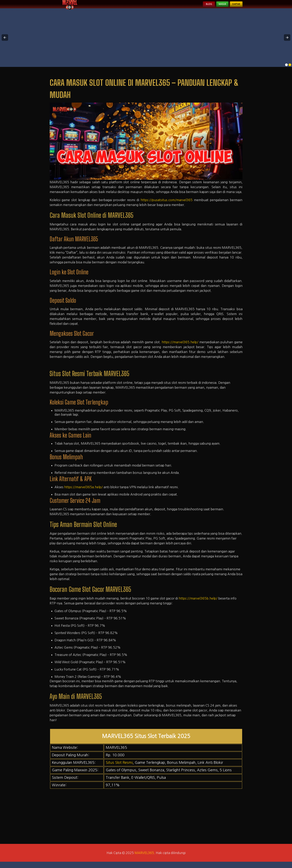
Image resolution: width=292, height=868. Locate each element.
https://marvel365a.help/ (83, 493)
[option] (286, 71)
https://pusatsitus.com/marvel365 (167, 206)
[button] (5, 44)
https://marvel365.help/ (180, 348)
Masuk (212, 7)
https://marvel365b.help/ (198, 605)
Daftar (233, 7)
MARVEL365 (144, 859)
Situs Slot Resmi (119, 769)
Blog (193, 7)
